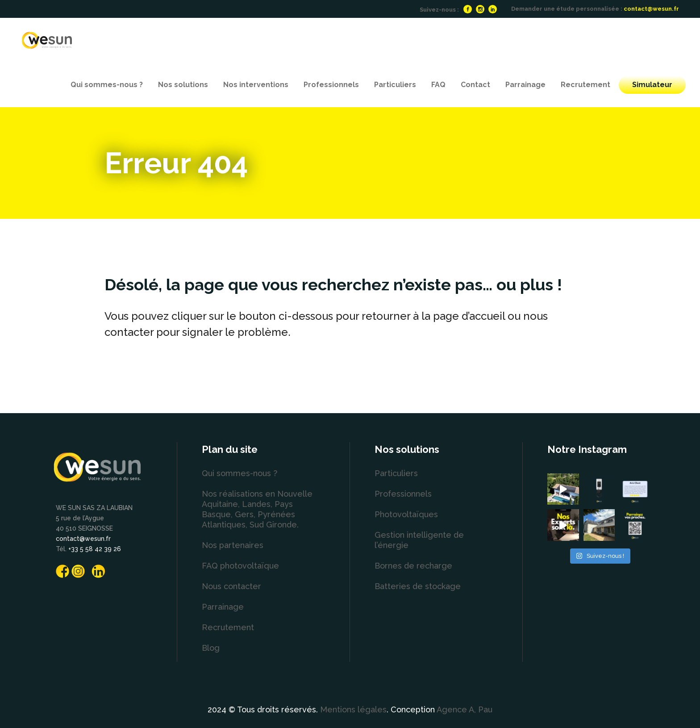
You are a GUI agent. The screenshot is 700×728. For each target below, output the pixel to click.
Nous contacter (231, 586)
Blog (211, 648)
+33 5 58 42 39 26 (95, 549)
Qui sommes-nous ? (240, 473)
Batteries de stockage (418, 586)
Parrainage (223, 607)
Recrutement (228, 627)
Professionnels (403, 494)
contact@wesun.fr (651, 9)
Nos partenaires (233, 545)
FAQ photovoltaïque (240, 566)
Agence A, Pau (465, 709)
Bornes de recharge (413, 566)
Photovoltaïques (406, 514)
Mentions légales (353, 709)
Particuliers (396, 473)
